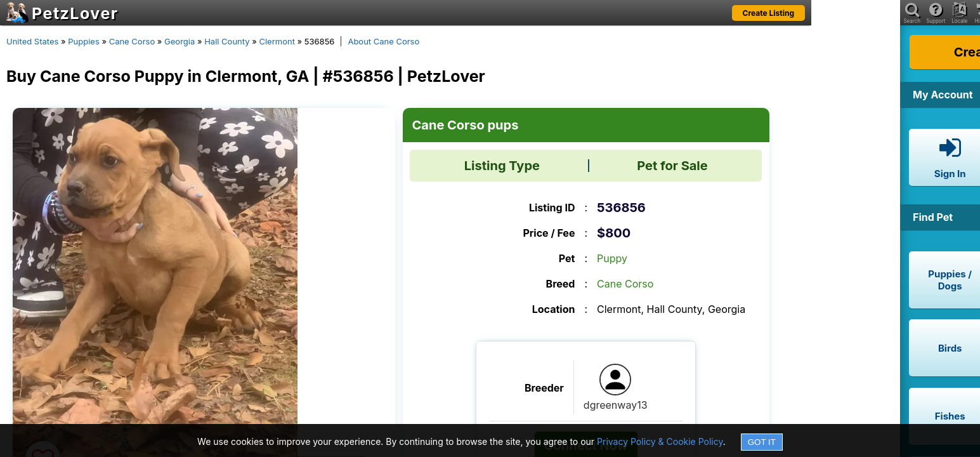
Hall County (227, 41)
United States (32, 41)
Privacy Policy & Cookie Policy (660, 441)
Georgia (180, 41)
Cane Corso (132, 41)
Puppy (612, 258)
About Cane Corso (383, 41)
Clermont (277, 41)
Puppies (84, 41)
